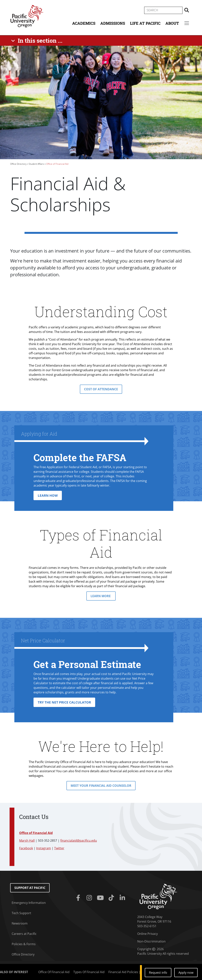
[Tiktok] (112, 898)
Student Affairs (36, 164)
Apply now (186, 973)
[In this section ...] (37, 41)
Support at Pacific (30, 888)
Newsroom (20, 923)
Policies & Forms (24, 944)
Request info (158, 973)
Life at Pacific (145, 23)
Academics (84, 23)
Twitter (59, 848)
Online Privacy (148, 934)
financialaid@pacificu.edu (79, 841)
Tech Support (21, 913)
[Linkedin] (123, 898)
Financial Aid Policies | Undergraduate (136, 972)
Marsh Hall (27, 841)
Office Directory (18, 164)
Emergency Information (29, 903)
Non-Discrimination (151, 941)
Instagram (44, 848)
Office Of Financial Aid (54, 972)
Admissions (113, 23)
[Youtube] (101, 898)
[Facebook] (79, 898)
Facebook (26, 848)
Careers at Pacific (24, 934)
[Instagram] (90, 898)
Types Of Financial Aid (89, 972)
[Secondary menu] (187, 23)
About (172, 23)
